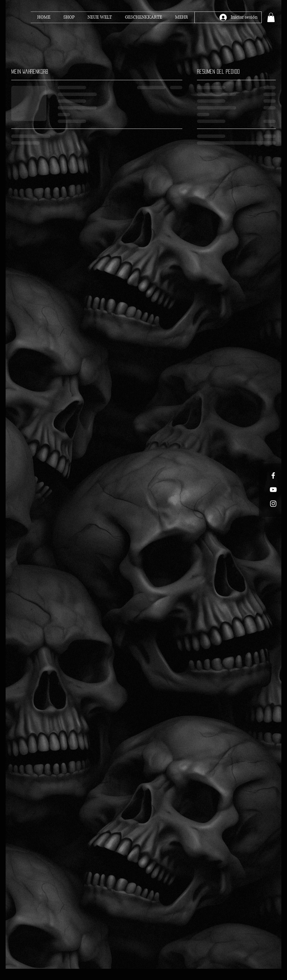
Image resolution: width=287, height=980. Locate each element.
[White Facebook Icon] (273, 476)
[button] (271, 17)
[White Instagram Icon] (273, 504)
